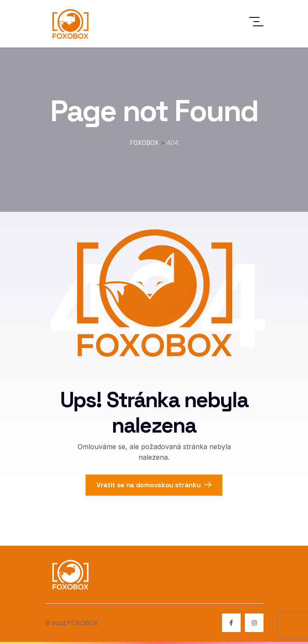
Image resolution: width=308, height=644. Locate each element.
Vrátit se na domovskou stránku (154, 485)
